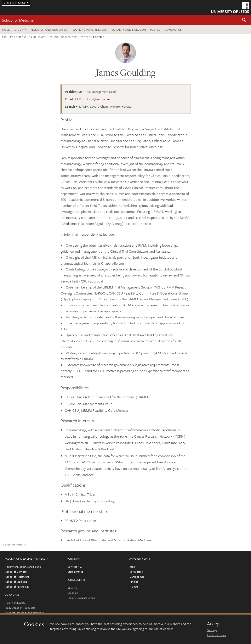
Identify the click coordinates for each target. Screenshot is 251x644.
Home (6, 30)
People (155, 30)
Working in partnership (90, 30)
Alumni (134, 587)
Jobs (132, 567)
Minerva (72, 588)
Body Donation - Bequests (20, 608)
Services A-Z (75, 567)
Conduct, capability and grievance (25, 613)
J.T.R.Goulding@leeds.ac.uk (92, 99)
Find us (134, 582)
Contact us (173, 30)
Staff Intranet (75, 572)
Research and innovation (49, 30)
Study (19, 30)
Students (73, 593)
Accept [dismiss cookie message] (214, 624)
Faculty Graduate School (82, 598)
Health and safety (15, 603)
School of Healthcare (17, 577)
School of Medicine (18, 20)
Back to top (12, 545)
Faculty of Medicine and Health (24, 37)
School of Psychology (17, 587)
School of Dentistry (16, 572)
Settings (212, 630)
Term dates (136, 572)
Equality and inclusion (129, 30)
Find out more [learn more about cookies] (217, 635)
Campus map (137, 577)
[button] (244, 20)
